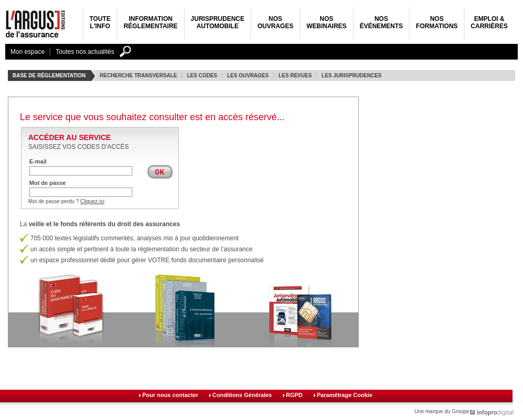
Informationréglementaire (150, 22)
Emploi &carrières (489, 22)
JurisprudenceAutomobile (218, 22)
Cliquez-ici (93, 201)
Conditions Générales (242, 395)
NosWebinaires (327, 22)
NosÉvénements (382, 22)
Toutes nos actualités (85, 52)
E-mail (38, 161)
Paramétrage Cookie (345, 395)
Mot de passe (48, 183)
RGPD (294, 395)
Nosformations (437, 22)
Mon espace (27, 52)
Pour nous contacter (170, 395)
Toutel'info (100, 22)
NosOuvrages (275, 22)
